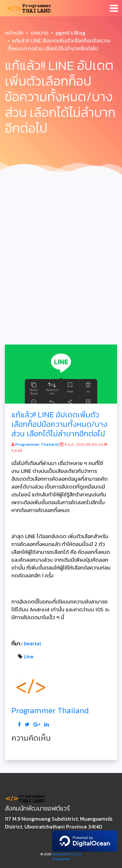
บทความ (40, 33)
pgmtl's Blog (70, 33)
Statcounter (61, 859)
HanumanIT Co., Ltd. (67, 854)
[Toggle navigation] (114, 8)
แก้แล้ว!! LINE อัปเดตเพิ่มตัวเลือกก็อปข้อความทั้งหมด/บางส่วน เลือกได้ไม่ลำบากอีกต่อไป (59, 424)
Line (29, 656)
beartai (32, 643)
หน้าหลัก (14, 33)
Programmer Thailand (37, 444)
